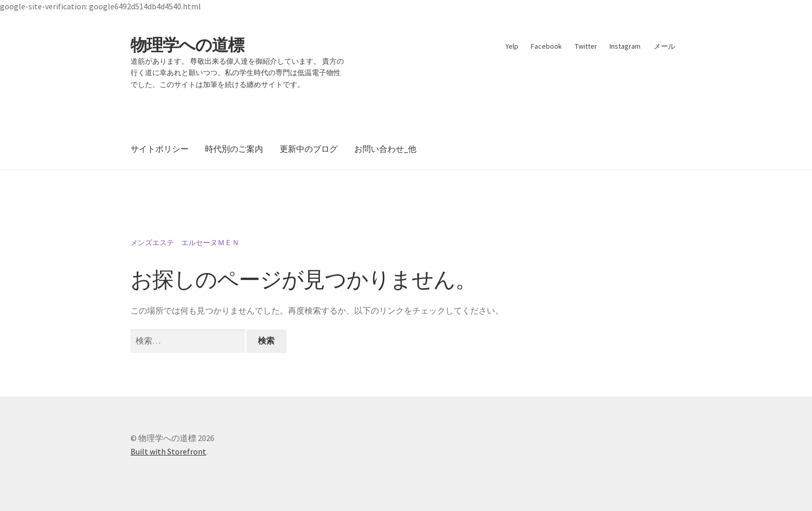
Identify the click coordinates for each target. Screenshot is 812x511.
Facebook (546, 46)
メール (664, 46)
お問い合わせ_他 (385, 149)
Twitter (586, 46)
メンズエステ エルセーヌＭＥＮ (185, 243)
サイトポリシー (160, 149)
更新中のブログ (309, 149)
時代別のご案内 (234, 149)
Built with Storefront (168, 451)
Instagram (625, 46)
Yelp (512, 46)
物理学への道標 (187, 45)
